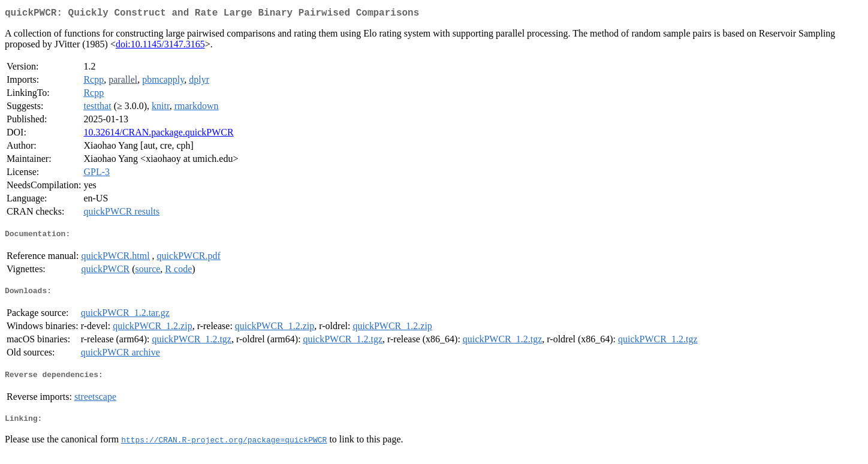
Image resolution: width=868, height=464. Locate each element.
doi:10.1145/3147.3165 (160, 46)
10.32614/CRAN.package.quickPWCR (158, 135)
